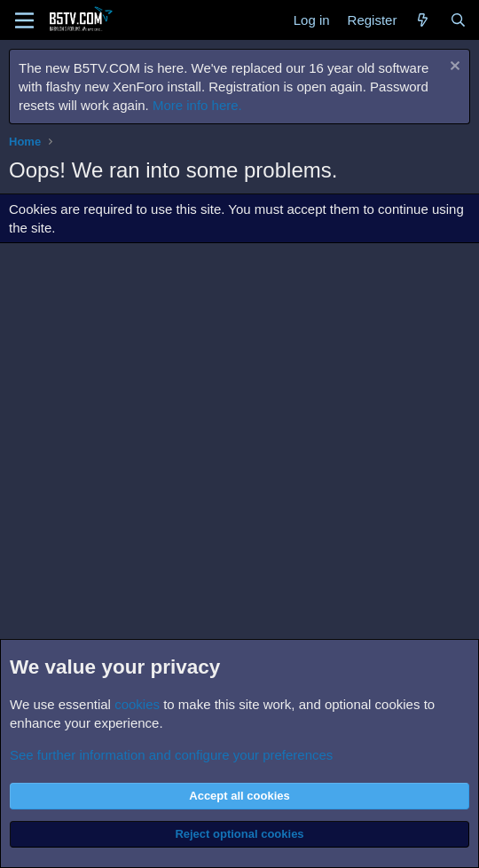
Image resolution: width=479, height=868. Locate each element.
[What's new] (423, 20)
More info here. (197, 105)
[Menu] (24, 20)
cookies (137, 704)
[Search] (458, 20)
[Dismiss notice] (453, 68)
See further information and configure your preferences (171, 755)
